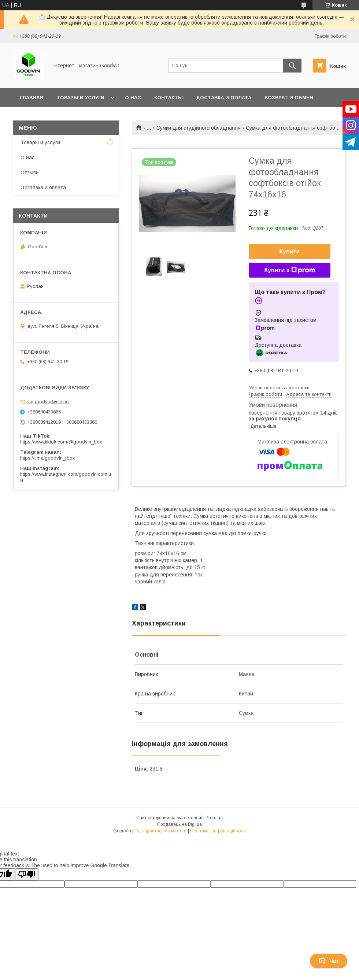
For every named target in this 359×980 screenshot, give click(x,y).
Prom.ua (214, 818)
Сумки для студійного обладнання (199, 128)
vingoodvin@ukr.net (48, 402)
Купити (290, 251)
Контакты (169, 98)
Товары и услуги (80, 98)
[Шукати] (292, 66)
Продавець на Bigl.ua (179, 824)
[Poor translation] (27, 874)
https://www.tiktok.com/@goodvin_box (61, 442)
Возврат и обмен (289, 98)
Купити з (289, 270)
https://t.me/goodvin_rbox (48, 458)
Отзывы (30, 172)
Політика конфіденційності (218, 831)
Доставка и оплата (224, 98)
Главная (32, 98)
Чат (329, 961)
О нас (133, 98)
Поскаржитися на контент (161, 831)
